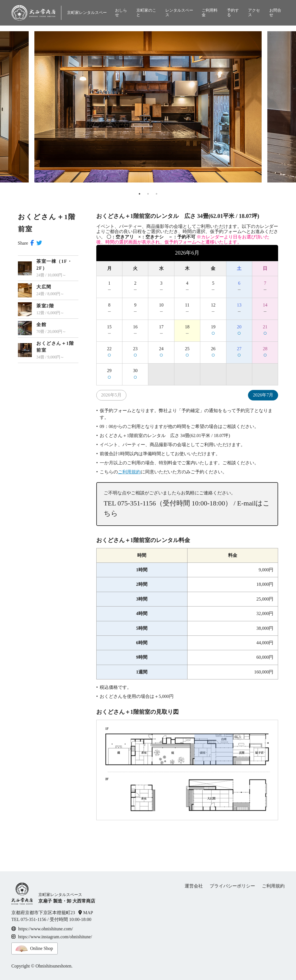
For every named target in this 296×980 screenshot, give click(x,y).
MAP (88, 913)
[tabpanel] (148, 104)
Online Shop (41, 948)
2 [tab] (148, 194)
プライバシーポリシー (232, 886)
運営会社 (194, 886)
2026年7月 (263, 395)
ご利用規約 (129, 472)
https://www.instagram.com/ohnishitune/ (52, 937)
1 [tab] (139, 194)
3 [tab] (157, 194)
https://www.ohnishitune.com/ (46, 929)
